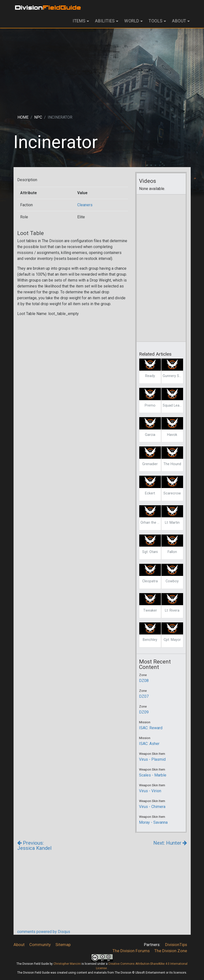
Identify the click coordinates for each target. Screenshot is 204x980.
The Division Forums (131, 951)
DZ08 (144, 681)
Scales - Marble (153, 775)
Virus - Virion (150, 791)
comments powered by (44, 932)
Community (40, 945)
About (179, 21)
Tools (156, 21)
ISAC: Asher (149, 744)
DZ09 (144, 712)
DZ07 (144, 696)
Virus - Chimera (152, 807)
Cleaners (85, 205)
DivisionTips (176, 945)
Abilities (105, 21)
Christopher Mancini (67, 964)
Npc (38, 117)
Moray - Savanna (153, 822)
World (132, 21)
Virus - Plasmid (152, 759)
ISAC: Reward (151, 728)
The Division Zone (171, 951)
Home (23, 117)
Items (79, 21)
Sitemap (63, 945)
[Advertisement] (102, 67)
